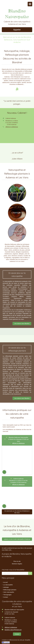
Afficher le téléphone (18, 443)
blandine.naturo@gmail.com (13, 630)
